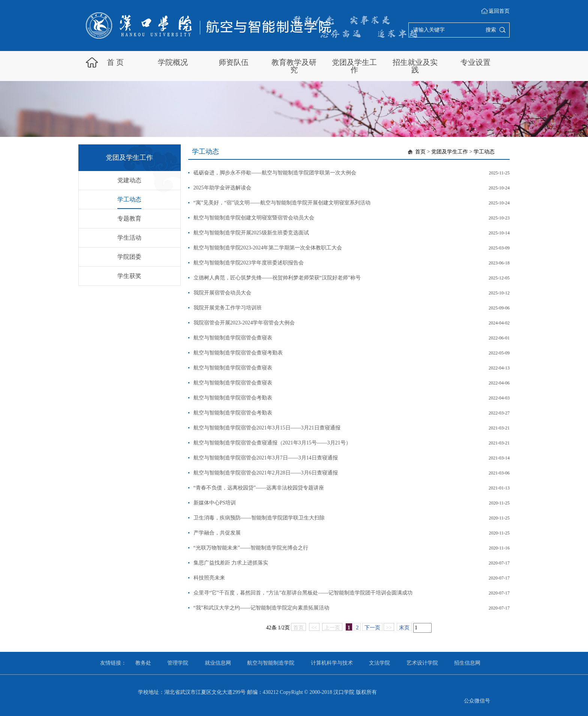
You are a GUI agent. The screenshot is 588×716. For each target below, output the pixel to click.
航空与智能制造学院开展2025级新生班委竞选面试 (251, 233)
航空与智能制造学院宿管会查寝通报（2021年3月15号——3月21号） (272, 443)
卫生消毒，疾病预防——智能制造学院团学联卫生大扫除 (259, 518)
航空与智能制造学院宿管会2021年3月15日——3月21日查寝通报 (267, 428)
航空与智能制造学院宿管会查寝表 (233, 338)
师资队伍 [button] (234, 62)
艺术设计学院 (422, 663)
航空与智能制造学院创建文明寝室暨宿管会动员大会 (254, 218)
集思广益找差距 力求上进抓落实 (231, 563)
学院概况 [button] (173, 62)
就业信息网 (218, 663)
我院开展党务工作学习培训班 (228, 308)
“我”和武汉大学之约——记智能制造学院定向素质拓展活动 (261, 608)
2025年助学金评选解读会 (222, 188)
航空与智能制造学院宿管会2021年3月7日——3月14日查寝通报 (266, 458)
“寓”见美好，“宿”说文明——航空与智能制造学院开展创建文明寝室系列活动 (282, 203)
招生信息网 (467, 663)
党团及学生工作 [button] (354, 66)
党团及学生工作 (450, 152)
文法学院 (379, 663)
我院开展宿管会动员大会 (222, 293)
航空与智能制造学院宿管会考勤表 (233, 398)
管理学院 (178, 663)
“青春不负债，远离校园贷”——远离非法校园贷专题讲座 (259, 488)
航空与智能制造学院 (271, 663)
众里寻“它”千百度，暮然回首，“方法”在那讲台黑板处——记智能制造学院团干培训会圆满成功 (303, 593)
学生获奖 (129, 276)
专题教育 (129, 218)
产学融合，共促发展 (217, 533)
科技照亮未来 (209, 578)
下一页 (372, 628)
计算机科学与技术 (332, 663)
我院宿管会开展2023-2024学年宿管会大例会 (244, 323)
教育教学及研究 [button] (294, 66)
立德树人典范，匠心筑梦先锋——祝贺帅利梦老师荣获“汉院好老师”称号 (277, 278)
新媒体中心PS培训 (215, 503)
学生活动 (129, 238)
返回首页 (499, 11)
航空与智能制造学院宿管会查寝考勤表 (238, 353)
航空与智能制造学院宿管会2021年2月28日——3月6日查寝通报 (266, 473)
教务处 (143, 663)
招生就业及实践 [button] (415, 66)
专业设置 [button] (475, 62)
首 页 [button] (115, 62)
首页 (420, 152)
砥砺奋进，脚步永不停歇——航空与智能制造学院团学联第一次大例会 (275, 173)
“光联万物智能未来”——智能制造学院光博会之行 (251, 548)
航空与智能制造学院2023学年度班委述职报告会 (249, 263)
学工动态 (129, 199)
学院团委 (129, 257)
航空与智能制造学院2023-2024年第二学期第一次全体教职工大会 (268, 248)
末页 (404, 628)
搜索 (491, 30)
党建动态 (129, 180)
